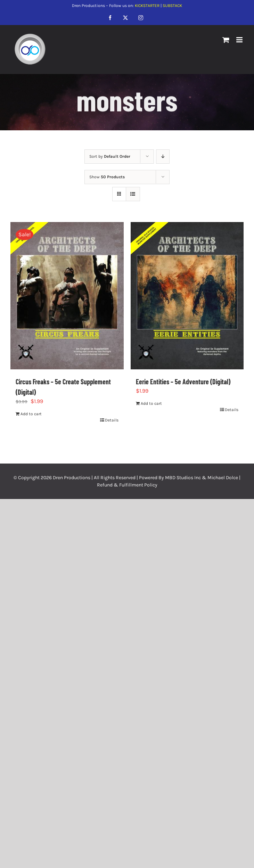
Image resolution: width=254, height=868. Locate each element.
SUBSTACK (172, 6)
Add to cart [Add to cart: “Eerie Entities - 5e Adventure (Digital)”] (151, 403)
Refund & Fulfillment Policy (127, 485)
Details (112, 420)
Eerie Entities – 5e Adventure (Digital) (183, 382)
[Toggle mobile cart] (226, 40)
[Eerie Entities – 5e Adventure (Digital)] (187, 296)
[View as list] (133, 194)
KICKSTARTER (147, 6)
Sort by (110, 156)
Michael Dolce (223, 478)
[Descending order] (163, 157)
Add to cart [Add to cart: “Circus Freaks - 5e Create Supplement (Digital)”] (31, 414)
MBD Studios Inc (183, 478)
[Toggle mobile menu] (240, 40)
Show (107, 177)
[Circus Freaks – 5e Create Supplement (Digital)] (67, 296)
